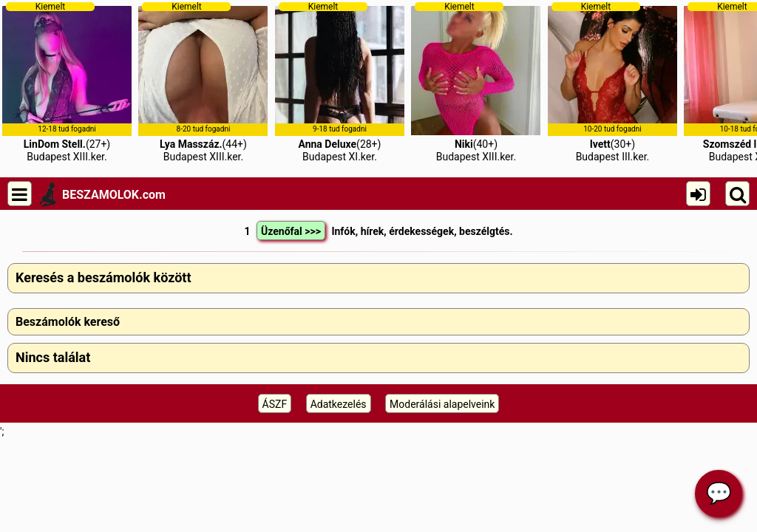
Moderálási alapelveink (442, 404)
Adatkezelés (339, 404)
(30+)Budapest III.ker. (612, 82)
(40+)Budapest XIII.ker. (476, 82)
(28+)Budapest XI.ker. (340, 82)
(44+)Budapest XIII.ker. (203, 82)
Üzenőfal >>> (291, 231)
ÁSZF (275, 404)
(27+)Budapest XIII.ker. (67, 82)
